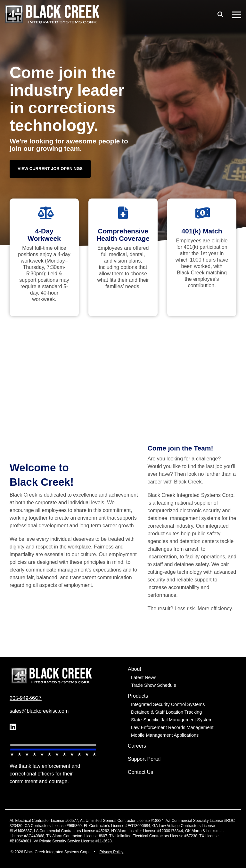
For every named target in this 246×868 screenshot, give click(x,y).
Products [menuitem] (138, 696)
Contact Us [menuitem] (140, 772)
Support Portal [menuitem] (144, 759)
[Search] (220, 14)
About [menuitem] (135, 669)
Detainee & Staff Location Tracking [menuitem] (166, 712)
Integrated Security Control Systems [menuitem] (168, 704)
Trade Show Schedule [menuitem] (154, 685)
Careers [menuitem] (137, 746)
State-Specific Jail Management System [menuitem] (172, 720)
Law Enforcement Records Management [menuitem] (172, 727)
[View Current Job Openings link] (50, 169)
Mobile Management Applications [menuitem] (165, 735)
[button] (237, 14)
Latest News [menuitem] (144, 677)
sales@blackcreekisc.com (39, 711)
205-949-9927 (26, 698)
